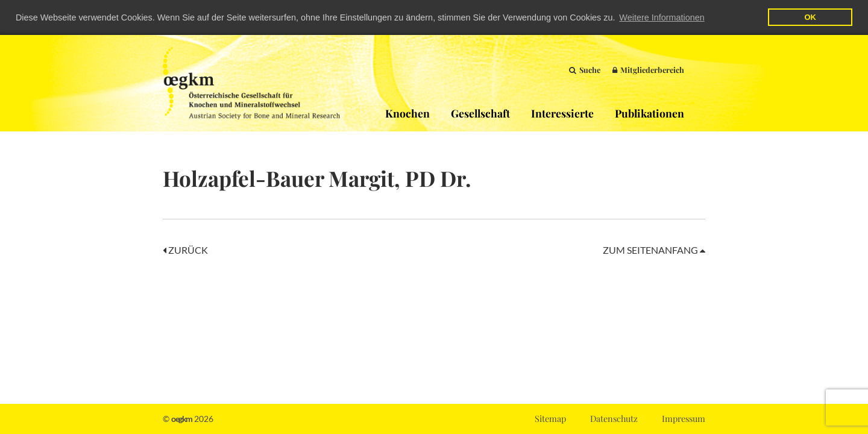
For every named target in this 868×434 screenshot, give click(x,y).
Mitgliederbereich (648, 69)
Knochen (407, 112)
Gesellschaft (480, 112)
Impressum (684, 418)
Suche (585, 69)
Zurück (185, 249)
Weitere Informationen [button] (662, 17)
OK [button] (810, 17)
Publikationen (649, 112)
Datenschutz (614, 418)
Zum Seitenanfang (654, 249)
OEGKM (251, 83)
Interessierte (562, 112)
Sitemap (550, 418)
